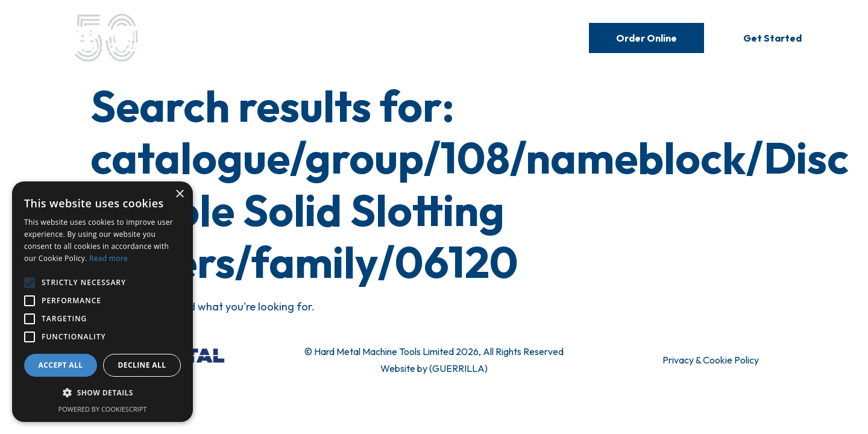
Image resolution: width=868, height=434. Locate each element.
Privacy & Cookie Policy (711, 360)
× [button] (179, 194)
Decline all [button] (142, 365)
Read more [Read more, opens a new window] (108, 258)
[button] (102, 393)
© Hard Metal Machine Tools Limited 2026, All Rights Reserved (434, 351)
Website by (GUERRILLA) (434, 368)
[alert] (102, 302)
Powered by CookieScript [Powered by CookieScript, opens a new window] (103, 409)
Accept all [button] (61, 365)
